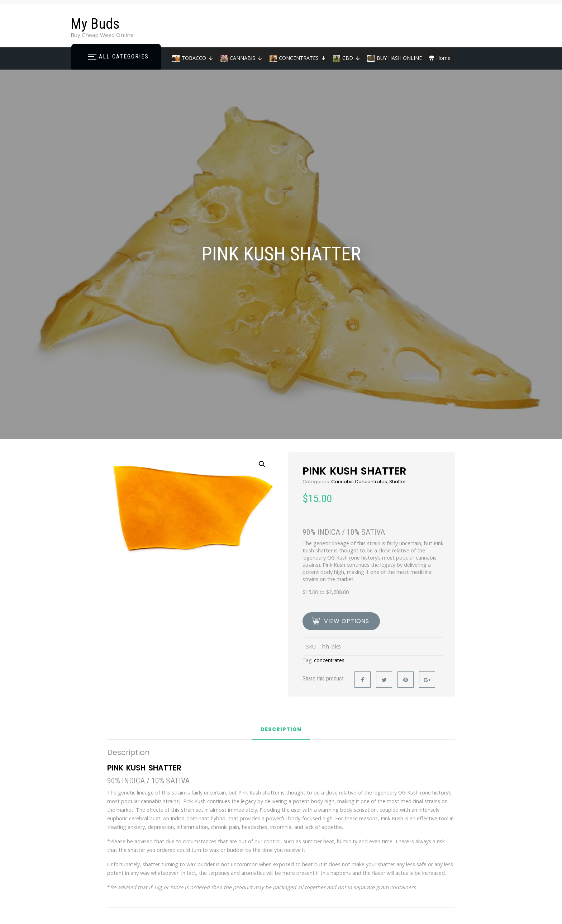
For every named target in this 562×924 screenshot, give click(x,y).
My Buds (95, 24)
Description (281, 730)
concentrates (329, 660)
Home (443, 58)
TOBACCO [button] (197, 58)
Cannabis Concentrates (359, 482)
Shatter (398, 482)
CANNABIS (246, 58)
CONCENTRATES (302, 58)
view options (347, 621)
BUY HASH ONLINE (399, 58)
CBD (351, 58)
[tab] (281, 732)
